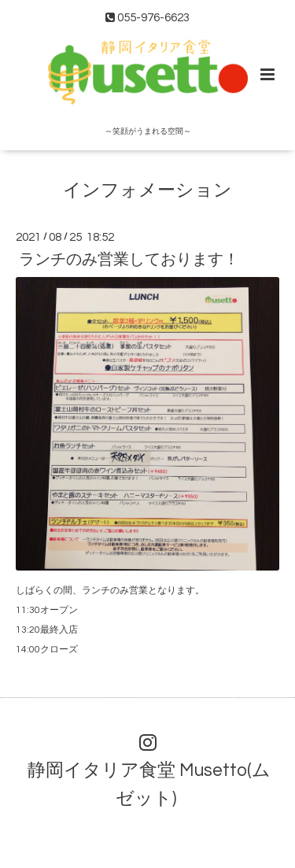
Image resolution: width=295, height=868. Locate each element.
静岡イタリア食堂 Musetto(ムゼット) (149, 784)
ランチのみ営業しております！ (129, 260)
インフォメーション (147, 190)
